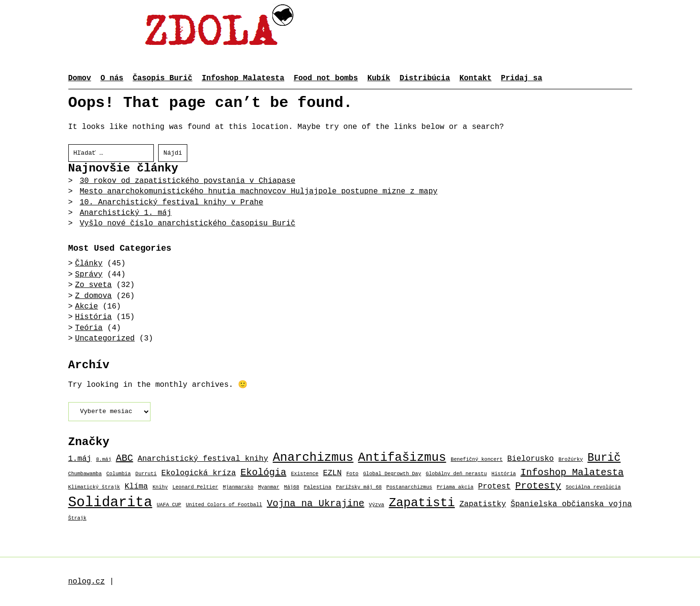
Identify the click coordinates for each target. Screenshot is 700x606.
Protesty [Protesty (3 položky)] (538, 486)
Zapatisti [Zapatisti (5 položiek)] (422, 503)
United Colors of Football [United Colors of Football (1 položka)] (224, 505)
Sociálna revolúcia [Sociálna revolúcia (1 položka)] (593, 487)
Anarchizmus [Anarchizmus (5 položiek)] (313, 458)
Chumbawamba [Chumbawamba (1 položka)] (85, 474)
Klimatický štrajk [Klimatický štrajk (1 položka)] (94, 487)
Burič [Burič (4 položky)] (604, 458)
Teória (89, 328)
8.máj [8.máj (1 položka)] (104, 459)
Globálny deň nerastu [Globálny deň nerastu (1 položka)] (456, 474)
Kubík (379, 78)
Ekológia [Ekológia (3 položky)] (263, 473)
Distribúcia (425, 78)
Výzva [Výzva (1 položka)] (377, 505)
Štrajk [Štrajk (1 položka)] (77, 518)
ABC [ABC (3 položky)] (124, 458)
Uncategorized (105, 339)
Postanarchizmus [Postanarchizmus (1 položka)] (409, 487)
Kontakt (476, 78)
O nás (112, 78)
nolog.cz (87, 582)
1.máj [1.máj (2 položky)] (80, 459)
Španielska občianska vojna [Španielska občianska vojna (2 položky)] (571, 504)
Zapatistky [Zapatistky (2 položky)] (483, 504)
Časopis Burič (163, 78)
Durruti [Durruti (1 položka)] (146, 474)
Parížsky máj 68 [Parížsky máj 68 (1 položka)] (359, 487)
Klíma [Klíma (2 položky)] (136, 486)
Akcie (86, 307)
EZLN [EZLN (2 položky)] (332, 473)
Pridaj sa (521, 78)
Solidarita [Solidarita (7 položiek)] (110, 503)
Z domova (93, 296)
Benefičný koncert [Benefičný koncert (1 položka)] (477, 459)
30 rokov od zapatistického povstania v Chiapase (188, 181)
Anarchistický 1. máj (126, 213)
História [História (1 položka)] (504, 474)
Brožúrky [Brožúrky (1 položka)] (571, 459)
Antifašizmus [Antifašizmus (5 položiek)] (402, 458)
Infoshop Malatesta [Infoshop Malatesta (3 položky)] (572, 473)
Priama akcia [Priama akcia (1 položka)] (455, 487)
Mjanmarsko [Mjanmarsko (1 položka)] (238, 487)
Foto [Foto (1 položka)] (353, 474)
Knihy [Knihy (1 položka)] (160, 487)
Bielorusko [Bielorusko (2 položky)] (531, 459)
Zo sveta (93, 285)
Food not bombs (326, 78)
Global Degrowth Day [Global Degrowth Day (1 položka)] (392, 474)
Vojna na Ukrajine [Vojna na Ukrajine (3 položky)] (315, 504)
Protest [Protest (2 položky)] (494, 486)
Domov (80, 78)
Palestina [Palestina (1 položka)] (318, 487)
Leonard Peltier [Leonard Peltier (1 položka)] (195, 487)
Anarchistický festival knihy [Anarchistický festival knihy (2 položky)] (203, 459)
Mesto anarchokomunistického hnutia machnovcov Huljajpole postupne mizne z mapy (259, 191)
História (93, 317)
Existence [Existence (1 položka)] (305, 474)
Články (89, 264)
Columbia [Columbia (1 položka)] (118, 474)
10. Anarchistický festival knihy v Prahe (172, 202)
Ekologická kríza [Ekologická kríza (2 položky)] (199, 473)
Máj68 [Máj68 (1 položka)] (291, 487)
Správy (89, 275)
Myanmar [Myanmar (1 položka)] (269, 487)
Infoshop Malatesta (243, 78)
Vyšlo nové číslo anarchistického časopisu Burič (188, 223)
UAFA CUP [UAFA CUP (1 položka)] (169, 505)
